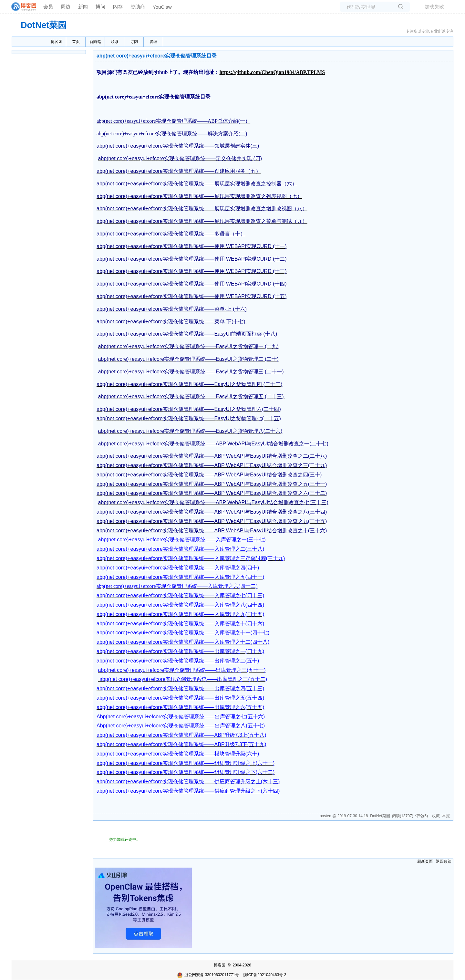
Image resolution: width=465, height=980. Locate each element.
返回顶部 (444, 861)
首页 (76, 42)
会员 (48, 7)
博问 (100, 7)
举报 (446, 816)
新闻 (83, 7)
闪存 (118, 7)
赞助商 (138, 7)
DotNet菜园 (44, 25)
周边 (66, 7)
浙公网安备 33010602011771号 (208, 975)
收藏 (436, 816)
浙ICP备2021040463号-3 (265, 975)
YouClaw (162, 7)
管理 (153, 42)
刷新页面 (425, 861)
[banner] (21, 7)
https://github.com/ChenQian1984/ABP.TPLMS (272, 72)
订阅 (134, 42)
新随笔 (95, 42)
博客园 (57, 42)
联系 (115, 42)
